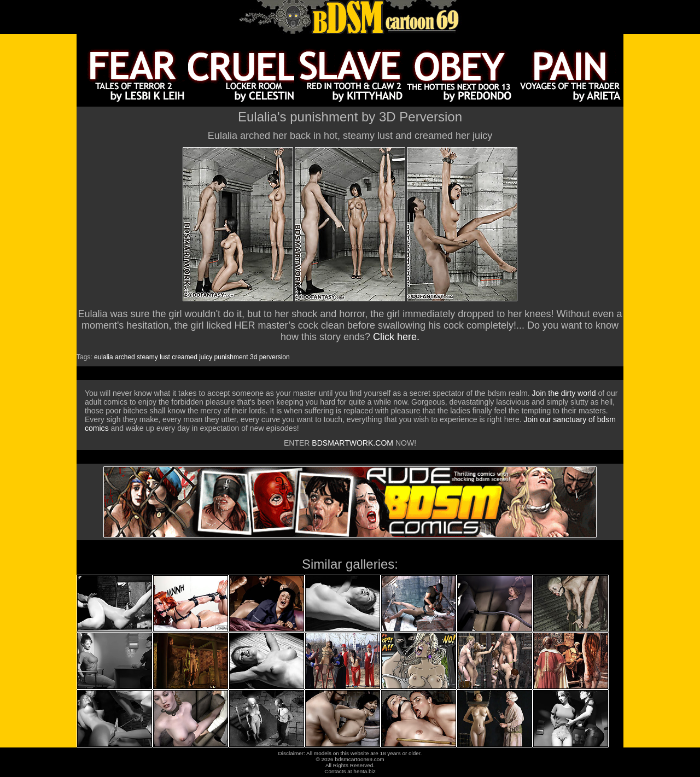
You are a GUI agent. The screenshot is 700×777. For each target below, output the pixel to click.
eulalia (104, 357)
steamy (147, 357)
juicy (206, 357)
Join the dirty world (564, 393)
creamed (185, 357)
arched (125, 357)
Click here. (396, 337)
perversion (275, 357)
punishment (231, 357)
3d (253, 357)
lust (165, 357)
